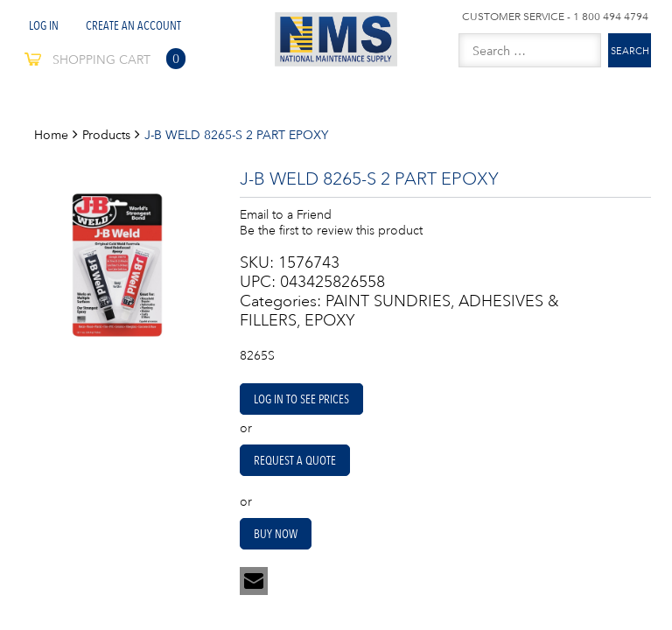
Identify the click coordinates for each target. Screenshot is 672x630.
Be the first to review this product (331, 230)
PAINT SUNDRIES (388, 301)
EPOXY (330, 320)
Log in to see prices (301, 399)
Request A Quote (295, 460)
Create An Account (133, 25)
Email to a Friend (286, 214)
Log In (44, 25)
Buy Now (276, 534)
